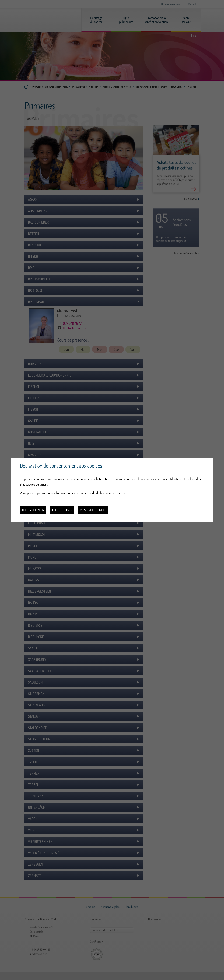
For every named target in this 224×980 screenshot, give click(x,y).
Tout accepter (33, 510)
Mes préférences (93, 510)
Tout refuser (62, 510)
